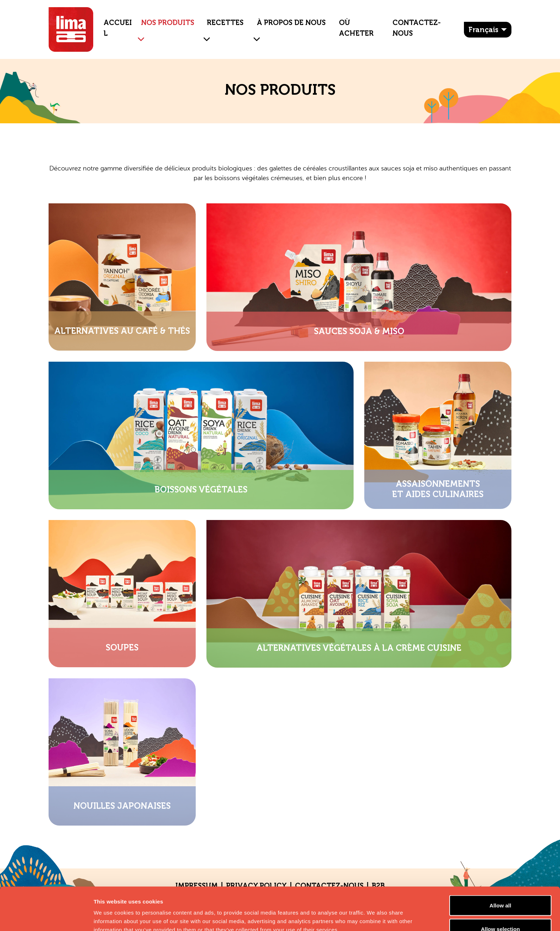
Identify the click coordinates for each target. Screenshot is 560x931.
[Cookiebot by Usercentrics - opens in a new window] (46, 917)
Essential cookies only (501, 912)
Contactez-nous (417, 28)
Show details (375, 913)
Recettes (225, 23)
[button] (138, 34)
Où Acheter (356, 28)
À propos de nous (291, 23)
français (483, 30)
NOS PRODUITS (168, 23)
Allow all (501, 865)
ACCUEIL (118, 28)
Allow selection (500, 889)
